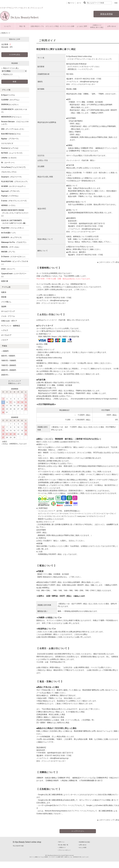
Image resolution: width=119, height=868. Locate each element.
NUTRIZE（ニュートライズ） (12, 153)
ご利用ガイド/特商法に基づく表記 (97, 26)
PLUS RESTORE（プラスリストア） (15, 182)
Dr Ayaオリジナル (8, 95)
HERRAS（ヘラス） (9, 205)
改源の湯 (5, 281)
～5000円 (5, 351)
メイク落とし (6, 302)
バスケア (5, 340)
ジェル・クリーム (8, 316)
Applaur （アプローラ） (10, 139)
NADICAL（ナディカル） (11, 247)
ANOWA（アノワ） (9, 252)
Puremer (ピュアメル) (10, 148)
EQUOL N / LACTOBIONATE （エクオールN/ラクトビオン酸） (14, 222)
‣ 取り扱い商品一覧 (63, 845)
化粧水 (4, 292)
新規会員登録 (106, 14)
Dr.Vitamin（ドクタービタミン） (14, 257)
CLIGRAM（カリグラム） (11, 100)
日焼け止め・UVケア (9, 321)
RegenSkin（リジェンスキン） (13, 228)
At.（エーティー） (8, 163)
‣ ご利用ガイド (62, 847)
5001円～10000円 (8, 356)
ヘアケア (5, 330)
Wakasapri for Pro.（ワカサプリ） (14, 242)
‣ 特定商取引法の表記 (84, 842)
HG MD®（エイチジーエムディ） (14, 186)
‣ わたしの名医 (82, 847)
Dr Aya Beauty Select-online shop (27, 842)
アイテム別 (6, 287)
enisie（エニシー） (9, 269)
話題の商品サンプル (37, 26)
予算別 (4, 346)
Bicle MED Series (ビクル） (11, 134)
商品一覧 (22, 26)
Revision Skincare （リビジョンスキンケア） (15, 123)
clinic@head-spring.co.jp (89, 82)
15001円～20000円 (9, 365)
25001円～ (5, 375)
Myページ (71, 3)
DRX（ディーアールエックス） (13, 129)
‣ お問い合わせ (82, 845)
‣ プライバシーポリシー (64, 850)
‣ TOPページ (61, 842)
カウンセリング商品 (52, 26)
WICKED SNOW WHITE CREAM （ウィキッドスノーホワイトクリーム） (15, 213)
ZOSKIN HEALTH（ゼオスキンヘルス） (14, 111)
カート (79, 3)
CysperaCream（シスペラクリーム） (14, 275)
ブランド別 (6, 90)
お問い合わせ (112, 26)
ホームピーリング (8, 311)
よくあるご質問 (82, 26)
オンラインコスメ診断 (67, 26)
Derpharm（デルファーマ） (12, 177)
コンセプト (8, 26)
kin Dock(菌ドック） (9, 233)
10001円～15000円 (9, 361)
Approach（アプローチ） (11, 191)
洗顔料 (4, 307)
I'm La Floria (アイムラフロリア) (13, 167)
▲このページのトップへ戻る (108, 262)
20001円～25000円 (9, 370)
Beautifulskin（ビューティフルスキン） (15, 263)
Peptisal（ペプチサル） (10, 196)
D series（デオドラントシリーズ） (14, 201)
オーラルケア (6, 335)
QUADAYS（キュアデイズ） (12, 237)
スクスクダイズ (7, 143)
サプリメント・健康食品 (11, 326)
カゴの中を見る (15, 55)
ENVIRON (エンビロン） (10, 104)
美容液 (4, 297)
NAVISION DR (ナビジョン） (12, 117)
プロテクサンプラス (9, 172)
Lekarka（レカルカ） (9, 158)
